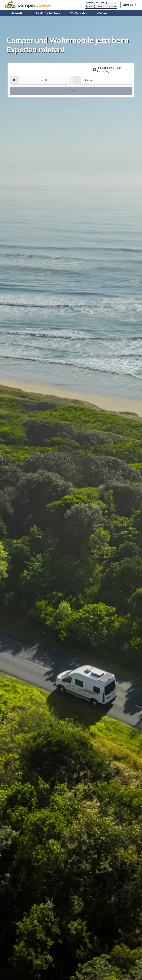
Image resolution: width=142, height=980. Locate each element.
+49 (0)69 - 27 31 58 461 (101, 7)
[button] (130, 5)
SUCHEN (71, 91)
